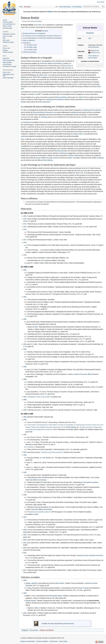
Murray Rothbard (41, 158)
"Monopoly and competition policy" (38, 512)
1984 (25, 349)
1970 (25, 219)
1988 (25, 400)
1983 (45, 75)
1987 (25, 397)
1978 (25, 168)
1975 (82, 173)
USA (69, 68)
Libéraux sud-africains (47, 630)
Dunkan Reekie (59, 583)
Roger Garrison (54, 158)
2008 (25, 613)
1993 (25, 452)
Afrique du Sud (95, 53)
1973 (25, 224)
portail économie (68, 624)
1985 (25, 367)
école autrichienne (93, 47)
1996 (98, 86)
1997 (22, 89)
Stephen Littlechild (31, 583)
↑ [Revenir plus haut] (25, 202)
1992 (25, 435)
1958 (77, 173)
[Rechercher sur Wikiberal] (94, 6)
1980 (25, 270)
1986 (25, 379)
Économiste (90, 33)
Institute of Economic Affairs (83, 374)
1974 (25, 227)
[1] (41, 94)
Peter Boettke (46, 458)
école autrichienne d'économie (43, 112)
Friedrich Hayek (73, 155)
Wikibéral (50, 12)
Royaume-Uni (95, 50)
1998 (25, 530)
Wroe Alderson (59, 100)
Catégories (25, 630)
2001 (25, 543)
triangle (23, 158)
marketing (49, 100)
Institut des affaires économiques (51, 63)
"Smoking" (30, 447)
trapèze (70, 158)
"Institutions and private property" (51, 452)
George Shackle (31, 601)
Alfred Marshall (59, 151)
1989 (34, 77)
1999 (25, 535)
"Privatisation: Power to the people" (38, 397)
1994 (39, 77)
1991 (25, 420)
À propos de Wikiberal (42, 641)
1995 (25, 472)
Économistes (34, 630)
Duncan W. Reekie (36, 21)
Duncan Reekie (94, 601)
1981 (25, 297)
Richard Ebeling (71, 427)
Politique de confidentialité (27, 641)
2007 (25, 570)
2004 (27, 80)
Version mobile (63, 641)
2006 (36, 327)
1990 (25, 417)
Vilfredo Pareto (78, 134)
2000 (37, 514)
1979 (25, 255)
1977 (25, 240)
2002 (22, 80)
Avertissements (54, 641)
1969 (41, 75)
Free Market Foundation (91, 482)
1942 (90, 38)
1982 (80, 97)
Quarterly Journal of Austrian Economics (90, 555)
